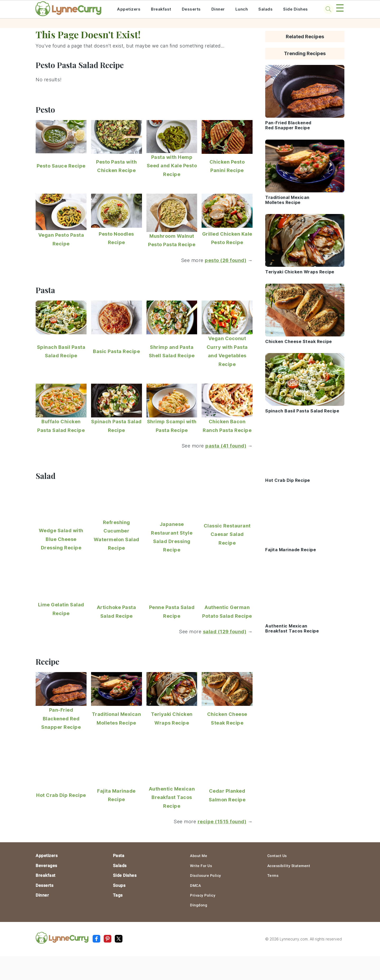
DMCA (195, 886)
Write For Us (201, 866)
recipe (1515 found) (222, 822)
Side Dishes (296, 9)
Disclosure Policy (206, 876)
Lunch (242, 9)
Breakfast (161, 9)
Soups (119, 885)
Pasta (119, 856)
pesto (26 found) (225, 260)
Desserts (191, 9)
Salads (265, 9)
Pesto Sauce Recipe (61, 166)
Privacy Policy (203, 895)
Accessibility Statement (289, 866)
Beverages (46, 866)
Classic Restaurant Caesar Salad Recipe (227, 534)
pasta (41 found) (226, 446)
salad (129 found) (225, 632)
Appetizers (129, 9)
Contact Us (277, 856)
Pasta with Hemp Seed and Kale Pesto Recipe (172, 166)
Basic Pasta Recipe (116, 351)
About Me (199, 856)
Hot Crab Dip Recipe (61, 795)
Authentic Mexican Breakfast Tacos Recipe (172, 797)
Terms (273, 876)
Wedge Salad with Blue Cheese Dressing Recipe (61, 539)
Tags (118, 895)
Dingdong (199, 905)
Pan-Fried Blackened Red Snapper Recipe (61, 719)
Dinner (218, 9)
